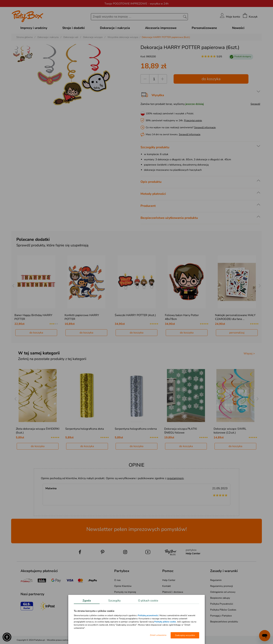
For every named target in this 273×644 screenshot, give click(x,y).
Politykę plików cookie (165, 622)
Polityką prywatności (148, 615)
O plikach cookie (148, 601)
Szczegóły (114, 601)
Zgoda (87, 601)
